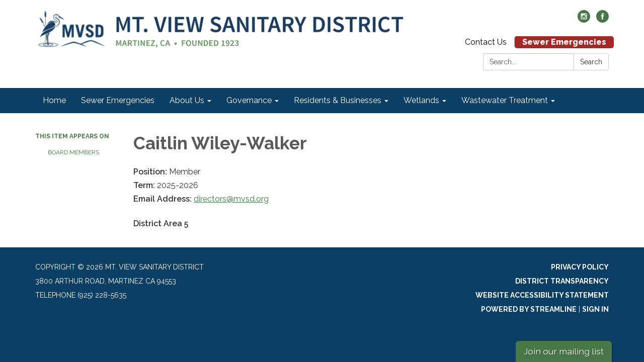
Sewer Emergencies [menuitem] (118, 100)
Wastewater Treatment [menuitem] (505, 100)
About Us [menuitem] (187, 100)
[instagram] (584, 20)
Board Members (73, 152)
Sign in (595, 309)
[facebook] (602, 20)
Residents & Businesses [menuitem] (338, 100)
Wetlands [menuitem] (421, 100)
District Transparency (562, 281)
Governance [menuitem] (249, 100)
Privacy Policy (580, 267)
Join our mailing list (564, 351)
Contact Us (486, 42)
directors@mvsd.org (231, 199)
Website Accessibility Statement (542, 295)
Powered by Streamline (529, 309)
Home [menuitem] (54, 100)
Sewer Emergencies (564, 42)
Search (591, 62)
